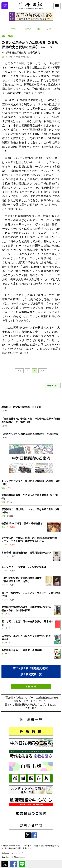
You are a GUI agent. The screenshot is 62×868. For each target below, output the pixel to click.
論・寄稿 (8, 36)
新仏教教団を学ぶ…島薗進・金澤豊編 (22, 650)
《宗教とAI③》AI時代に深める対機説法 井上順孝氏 (30, 434)
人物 (49, 29)
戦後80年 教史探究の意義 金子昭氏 (22, 407)
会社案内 (5, 853)
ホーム (14, 29)
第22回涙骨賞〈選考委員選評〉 (31, 668)
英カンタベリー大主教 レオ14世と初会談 (24, 567)
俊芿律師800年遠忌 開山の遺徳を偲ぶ (22, 523)
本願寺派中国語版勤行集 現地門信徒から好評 (26, 553)
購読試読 (5, 6)
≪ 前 (19, 371)
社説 (39, 29)
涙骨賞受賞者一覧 (31, 674)
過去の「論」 (53, 386)
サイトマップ (17, 853)
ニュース (27, 29)
